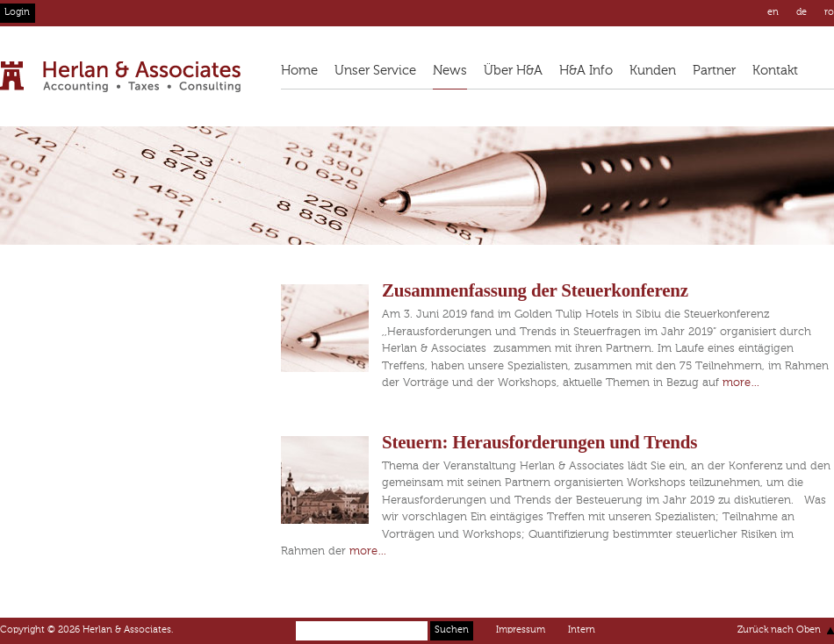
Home (299, 71)
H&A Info (586, 71)
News (450, 71)
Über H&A (513, 71)
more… (741, 383)
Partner (714, 71)
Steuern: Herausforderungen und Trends (539, 442)
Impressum (521, 630)
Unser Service (375, 71)
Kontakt (775, 71)
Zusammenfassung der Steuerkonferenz (535, 290)
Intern (582, 630)
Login (17, 13)
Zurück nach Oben (779, 630)
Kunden (653, 71)
